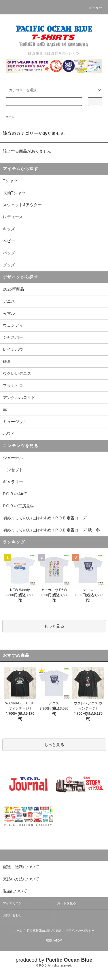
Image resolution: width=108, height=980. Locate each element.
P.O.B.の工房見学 (19, 506)
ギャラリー (13, 482)
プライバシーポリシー (80, 931)
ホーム (10, 117)
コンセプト (13, 470)
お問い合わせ (12, 915)
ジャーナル (13, 458)
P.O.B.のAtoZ (15, 494)
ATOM (58, 941)
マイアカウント (14, 903)
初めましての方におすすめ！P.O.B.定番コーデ (45, 518)
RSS (49, 941)
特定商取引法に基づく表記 (44, 931)
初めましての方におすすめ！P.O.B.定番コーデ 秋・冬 (51, 530)
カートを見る (67, 903)
